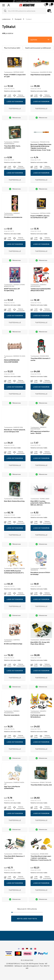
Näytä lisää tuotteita (27, 919)
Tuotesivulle (15, 108)
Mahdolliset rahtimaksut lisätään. (13, 91)
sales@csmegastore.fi (31, 966)
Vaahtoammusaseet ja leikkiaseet (38, 48)
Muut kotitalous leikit (12, 48)
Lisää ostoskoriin (15, 101)
